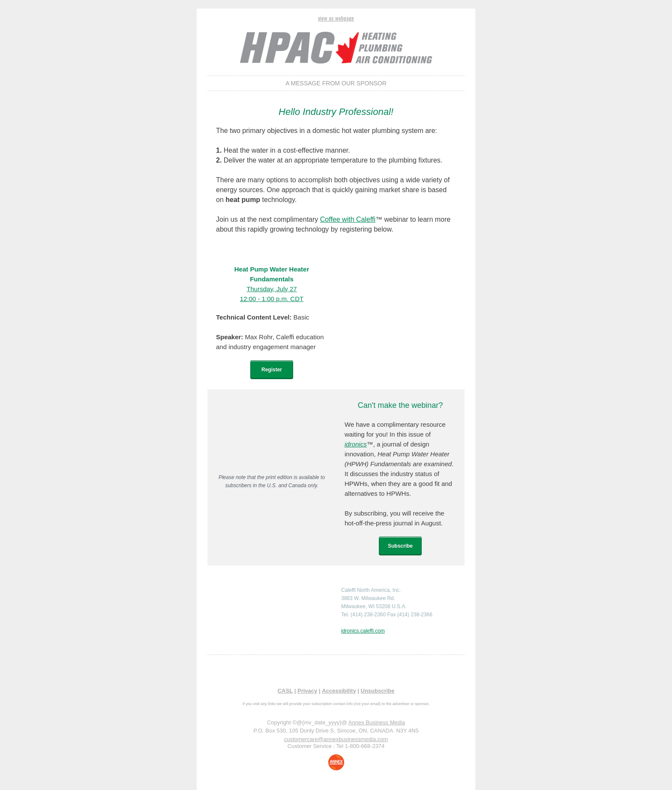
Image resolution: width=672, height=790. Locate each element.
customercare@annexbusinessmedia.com (336, 739)
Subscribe (400, 546)
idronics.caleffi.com (363, 631)
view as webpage (336, 18)
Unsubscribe (378, 691)
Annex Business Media (377, 722)
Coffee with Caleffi (348, 219)
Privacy (307, 691)
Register (272, 370)
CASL (285, 691)
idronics (356, 444)
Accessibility (339, 691)
